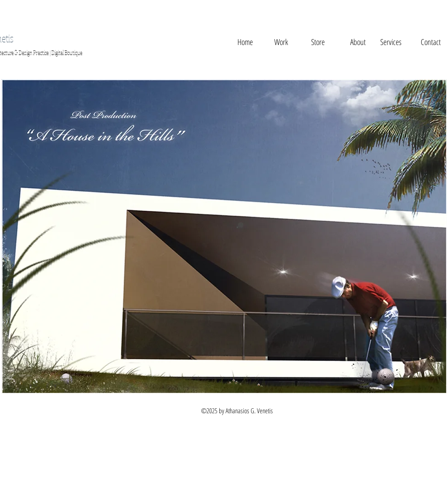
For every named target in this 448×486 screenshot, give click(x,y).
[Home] (245, 42)
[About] (358, 42)
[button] (318, 42)
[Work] (281, 42)
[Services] (391, 42)
